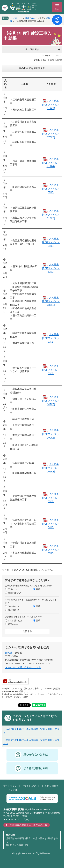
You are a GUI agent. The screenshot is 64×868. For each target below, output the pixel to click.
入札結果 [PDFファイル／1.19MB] (51, 163)
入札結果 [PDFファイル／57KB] (51, 189)
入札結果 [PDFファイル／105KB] (51, 468)
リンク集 (13, 790)
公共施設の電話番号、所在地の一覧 (29, 825)
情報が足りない (15, 593)
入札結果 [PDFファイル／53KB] (51, 498)
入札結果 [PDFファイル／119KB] (51, 214)
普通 (38, 589)
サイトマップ (10, 786)
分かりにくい (14, 610)
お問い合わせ (52, 786)
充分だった (13, 589)
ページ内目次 (32, 49)
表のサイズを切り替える (32, 68)
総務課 (9, 653)
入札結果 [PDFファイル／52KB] (51, 370)
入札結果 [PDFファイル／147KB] (51, 401)
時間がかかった (15, 624)
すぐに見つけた (15, 620)
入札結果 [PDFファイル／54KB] (51, 242)
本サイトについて (31, 786)
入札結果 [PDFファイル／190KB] (51, 434)
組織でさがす (31, 18)
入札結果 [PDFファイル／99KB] (51, 550)
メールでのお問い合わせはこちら (23, 667)
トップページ (16, 18)
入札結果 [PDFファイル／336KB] (51, 301)
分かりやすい (14, 606)
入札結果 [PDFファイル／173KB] (51, 134)
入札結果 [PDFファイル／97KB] (51, 338)
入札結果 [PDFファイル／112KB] (51, 105)
